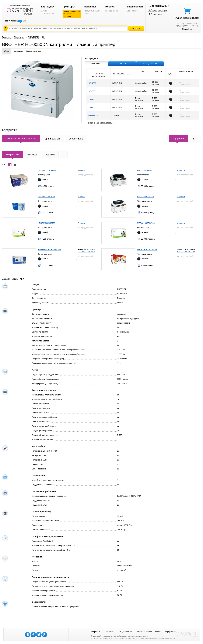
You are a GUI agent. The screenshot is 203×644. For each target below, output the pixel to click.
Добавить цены (155, 14)
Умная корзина (187, 18)
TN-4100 (92, 99)
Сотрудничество (125, 632)
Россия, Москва (11, 21)
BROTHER (33, 37)
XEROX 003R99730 (146, 223)
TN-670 (92, 107)
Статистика (109, 632)
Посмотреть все (108, 123)
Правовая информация (166, 632)
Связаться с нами (144, 632)
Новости (110, 7)
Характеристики (34, 51)
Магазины (90, 7)
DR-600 (92, 91)
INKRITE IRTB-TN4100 (147, 249)
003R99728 (93, 115)
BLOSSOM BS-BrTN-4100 (49, 249)
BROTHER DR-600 (146, 170)
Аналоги (81, 170)
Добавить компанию (158, 10)
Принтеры (69, 7)
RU (20, 21)
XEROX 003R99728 (46, 223)
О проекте (96, 632)
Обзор (7, 51)
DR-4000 (92, 83)
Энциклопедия (135, 7)
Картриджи (48, 7)
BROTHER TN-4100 (47, 197)
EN (24, 21)
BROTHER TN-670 (146, 197)
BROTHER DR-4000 (47, 170)
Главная (6, 37)
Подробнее (187, 29)
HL (44, 37)
